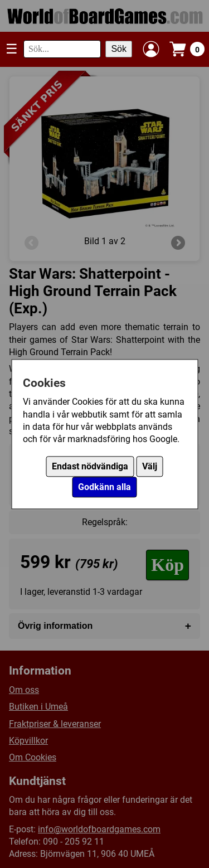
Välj (150, 466)
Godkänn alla (104, 487)
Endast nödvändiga (90, 466)
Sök (119, 49)
